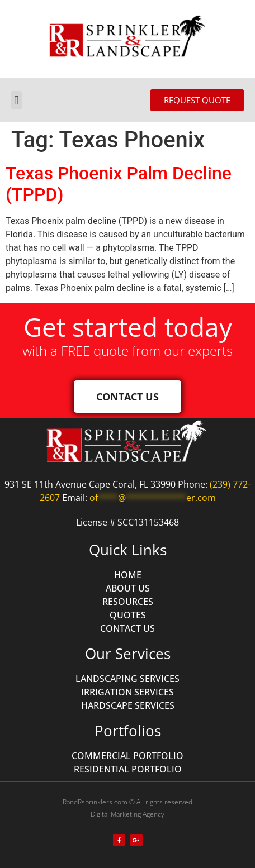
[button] (16, 100)
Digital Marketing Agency (127, 814)
